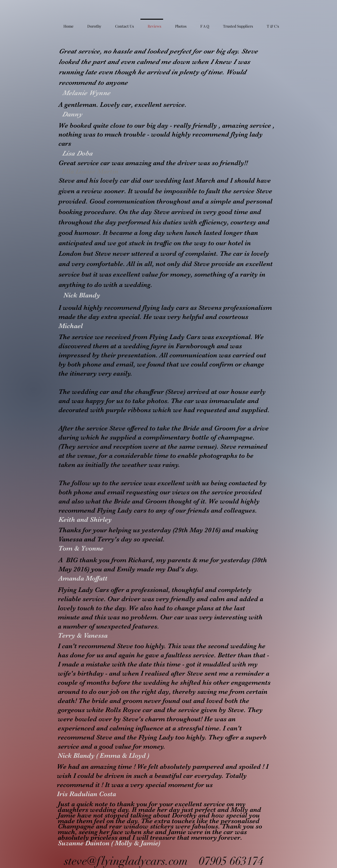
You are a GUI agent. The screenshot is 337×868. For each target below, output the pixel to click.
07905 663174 (231, 861)
